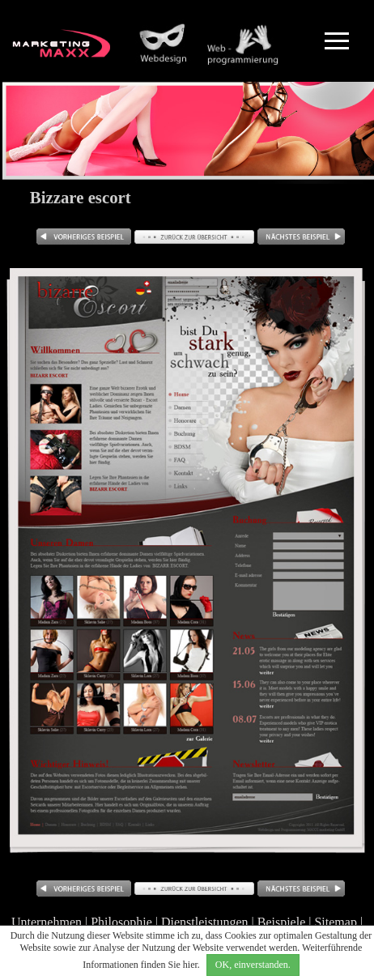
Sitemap (335, 922)
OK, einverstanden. (253, 965)
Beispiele (282, 922)
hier (190, 965)
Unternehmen (47, 922)
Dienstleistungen (205, 922)
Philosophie (121, 922)
